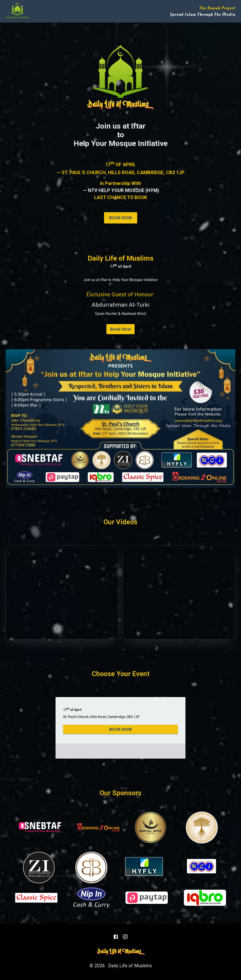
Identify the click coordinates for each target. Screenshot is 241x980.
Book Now (121, 218)
